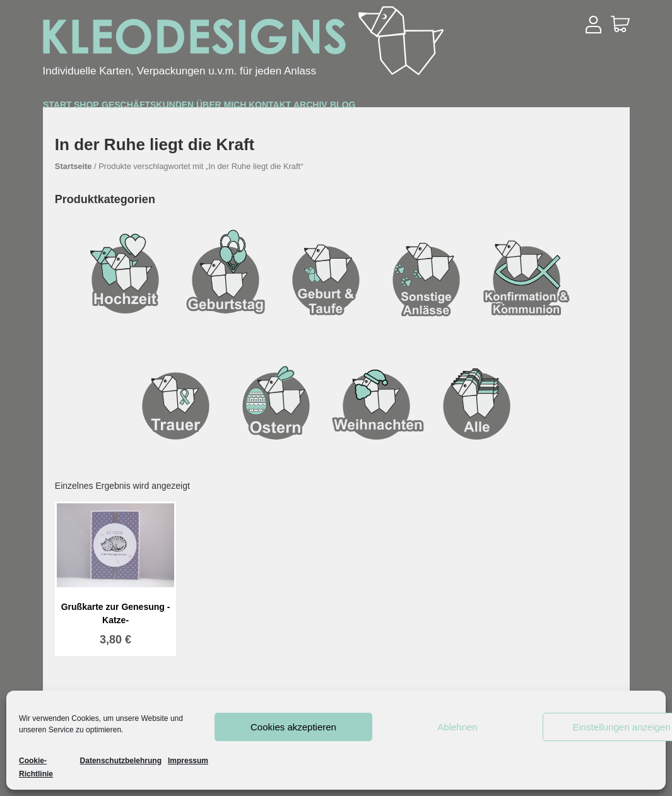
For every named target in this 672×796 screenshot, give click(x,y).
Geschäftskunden (239, 108)
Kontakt (445, 108)
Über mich (358, 108)
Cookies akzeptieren (293, 727)
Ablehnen (457, 727)
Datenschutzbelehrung (121, 761)
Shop (136, 108)
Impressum (188, 761)
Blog (588, 108)
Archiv (522, 108)
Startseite (74, 166)
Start (74, 108)
